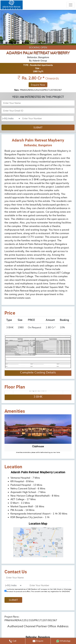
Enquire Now (38, 85)
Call (13, 641)
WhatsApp (63, 641)
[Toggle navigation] (71, 5)
